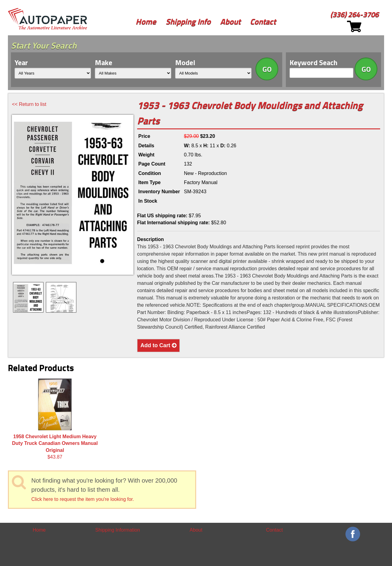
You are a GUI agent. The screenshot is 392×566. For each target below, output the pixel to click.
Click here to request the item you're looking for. (83, 499)
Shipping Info (188, 21)
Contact (263, 21)
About (230, 21)
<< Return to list (29, 104)
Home (146, 21)
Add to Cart (158, 345)
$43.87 (55, 419)
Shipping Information (118, 530)
